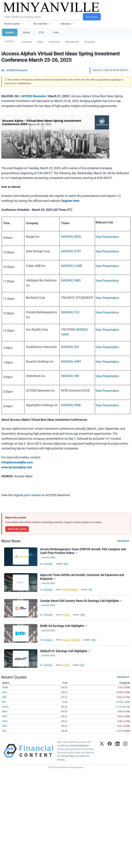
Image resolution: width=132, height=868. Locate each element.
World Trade (76, 641)
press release (32, 495)
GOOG (5, 709)
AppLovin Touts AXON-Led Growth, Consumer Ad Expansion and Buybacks (82, 578)
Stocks (26, 32)
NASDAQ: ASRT (71, 362)
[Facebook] (110, 753)
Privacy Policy (68, 758)
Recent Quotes (12, 24)
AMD (4, 699)
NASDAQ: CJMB (72, 266)
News (40, 42)
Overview (27, 42)
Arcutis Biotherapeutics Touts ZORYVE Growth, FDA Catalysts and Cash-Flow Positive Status (83, 551)
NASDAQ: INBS (71, 280)
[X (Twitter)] (102, 753)
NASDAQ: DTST (71, 251)
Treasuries (90, 42)
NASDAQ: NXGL (71, 237)
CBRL (83, 616)
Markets (10, 32)
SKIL (83, 667)
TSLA (4, 733)
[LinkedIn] (117, 753)
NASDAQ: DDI (70, 347)
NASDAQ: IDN (70, 376)
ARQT (66, 564)
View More (122, 541)
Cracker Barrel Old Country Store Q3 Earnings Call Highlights (81, 602)
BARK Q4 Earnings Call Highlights (64, 627)
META (5, 714)
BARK (94, 641)
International (72, 42)
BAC (4, 704)
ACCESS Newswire (34, 96)
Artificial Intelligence (71, 590)
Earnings (67, 616)
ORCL (5, 728)
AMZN (5, 689)
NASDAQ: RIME (71, 405)
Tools (56, 32)
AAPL (5, 694)
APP (91, 590)
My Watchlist (40, 24)
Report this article (17, 529)
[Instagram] (125, 753)
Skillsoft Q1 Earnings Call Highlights (65, 653)
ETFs (41, 32)
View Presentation (107, 237)
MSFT (5, 718)
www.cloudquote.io (79, 747)
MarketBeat (49, 564)
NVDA (5, 723)
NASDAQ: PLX (70, 312)
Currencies (54, 42)
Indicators (66, 24)
